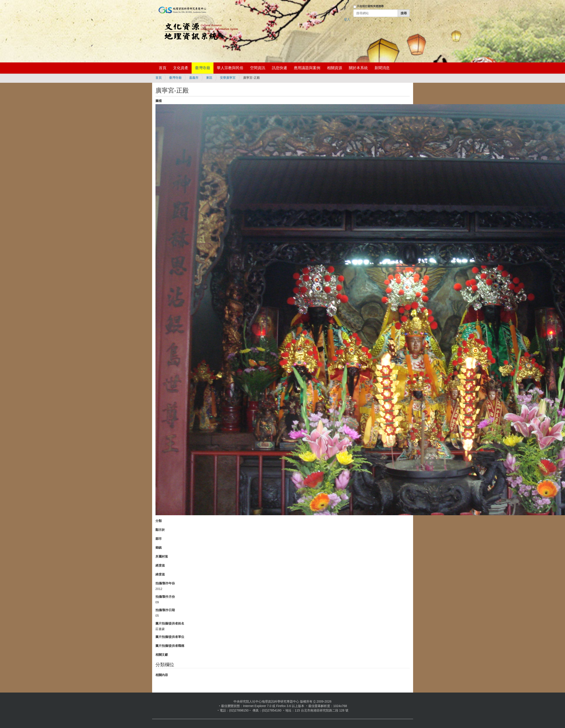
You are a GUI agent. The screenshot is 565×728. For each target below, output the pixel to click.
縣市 (159, 539)
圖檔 (159, 101)
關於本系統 (358, 68)
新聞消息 (382, 68)
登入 (347, 19)
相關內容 (162, 675)
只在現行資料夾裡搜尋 (370, 6)
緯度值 (160, 574)
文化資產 (181, 68)
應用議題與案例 (307, 68)
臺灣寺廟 (203, 68)
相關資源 (335, 68)
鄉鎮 (159, 548)
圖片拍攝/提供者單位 (170, 637)
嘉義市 (194, 78)
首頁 (163, 68)
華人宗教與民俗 (230, 68)
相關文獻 (162, 655)
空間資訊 (258, 68)
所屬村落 (162, 556)
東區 (209, 78)
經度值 (160, 565)
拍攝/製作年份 (165, 583)
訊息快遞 (279, 68)
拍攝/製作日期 (165, 610)
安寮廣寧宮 (228, 78)
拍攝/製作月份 (165, 597)
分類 (159, 521)
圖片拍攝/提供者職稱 (170, 646)
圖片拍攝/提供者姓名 (170, 623)
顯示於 (160, 530)
